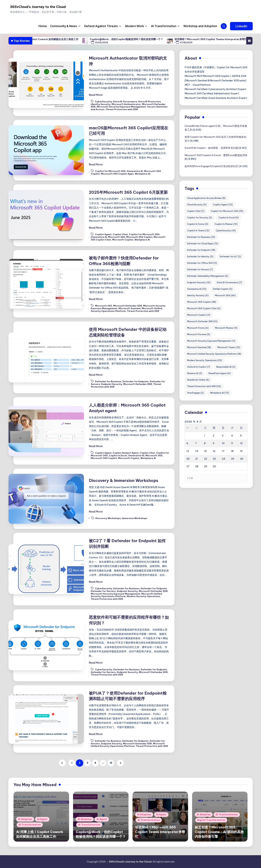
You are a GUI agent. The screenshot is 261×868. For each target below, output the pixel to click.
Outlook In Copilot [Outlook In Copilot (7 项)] (199, 367)
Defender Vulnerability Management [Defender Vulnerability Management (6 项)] (208, 276)
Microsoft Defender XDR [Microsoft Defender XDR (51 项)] (202, 321)
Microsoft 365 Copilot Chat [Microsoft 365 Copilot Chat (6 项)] (204, 308)
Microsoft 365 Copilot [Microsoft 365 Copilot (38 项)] (202, 302)
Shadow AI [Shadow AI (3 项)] (195, 373)
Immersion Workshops (135, 518)
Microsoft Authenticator (126, 104)
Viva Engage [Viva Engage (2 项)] (195, 393)
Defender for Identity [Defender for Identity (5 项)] (200, 256)
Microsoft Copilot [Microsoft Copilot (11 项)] (199, 315)
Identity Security (101, 104)
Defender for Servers (103, 591)
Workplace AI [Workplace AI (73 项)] (220, 393)
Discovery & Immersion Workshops (124, 480)
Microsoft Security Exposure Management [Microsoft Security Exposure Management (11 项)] (211, 341)
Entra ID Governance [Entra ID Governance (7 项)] (229, 282)
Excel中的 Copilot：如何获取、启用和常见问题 (211, 148)
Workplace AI (143, 174)
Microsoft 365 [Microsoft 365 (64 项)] (225, 295)
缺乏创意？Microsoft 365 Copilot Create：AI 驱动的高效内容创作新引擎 (219, 832)
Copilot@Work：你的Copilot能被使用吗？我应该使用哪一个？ (139, 39)
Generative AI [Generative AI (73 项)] (197, 289)
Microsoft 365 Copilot (139, 237)
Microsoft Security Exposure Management (121, 107)
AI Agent (42, 819)
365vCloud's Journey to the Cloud (38, 7)
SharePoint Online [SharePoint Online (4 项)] (198, 380)
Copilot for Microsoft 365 (110, 171)
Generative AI (135, 171)
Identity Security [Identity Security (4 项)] (198, 295)
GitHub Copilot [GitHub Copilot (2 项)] (223, 289)
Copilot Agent (103, 234)
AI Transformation (30, 825)
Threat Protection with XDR (122, 109)
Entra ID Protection (150, 102)
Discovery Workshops (108, 518)
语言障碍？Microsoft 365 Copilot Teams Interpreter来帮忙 (224, 39)
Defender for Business (108, 382)
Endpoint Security (112, 384)
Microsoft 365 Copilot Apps (117, 174)
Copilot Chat (120, 234)
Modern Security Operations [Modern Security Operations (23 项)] (204, 360)
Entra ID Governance (125, 102)
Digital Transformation (211, 820)
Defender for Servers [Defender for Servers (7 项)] (200, 269)
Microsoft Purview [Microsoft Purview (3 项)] (199, 334)
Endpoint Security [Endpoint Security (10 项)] (199, 282)
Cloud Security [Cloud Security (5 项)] (197, 205)
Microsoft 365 (117, 237)
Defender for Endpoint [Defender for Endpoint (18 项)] (201, 250)
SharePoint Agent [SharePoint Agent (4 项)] (220, 373)
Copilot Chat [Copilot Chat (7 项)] (196, 211)
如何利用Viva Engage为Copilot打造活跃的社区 (211, 166)
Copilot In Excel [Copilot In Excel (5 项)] (229, 217)
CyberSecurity (103, 102)
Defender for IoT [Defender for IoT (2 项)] (230, 256)
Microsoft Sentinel (130, 308)
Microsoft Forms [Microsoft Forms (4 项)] (198, 328)
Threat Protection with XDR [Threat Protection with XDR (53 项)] (204, 386)
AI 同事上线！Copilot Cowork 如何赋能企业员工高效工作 (58, 39)
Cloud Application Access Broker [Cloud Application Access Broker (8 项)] (206, 198)
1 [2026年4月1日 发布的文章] (205, 436)
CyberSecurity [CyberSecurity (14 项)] (226, 230)
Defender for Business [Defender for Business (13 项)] (201, 237)
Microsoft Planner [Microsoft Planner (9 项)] (226, 328)
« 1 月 (190, 478)
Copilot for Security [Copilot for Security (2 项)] (200, 217)
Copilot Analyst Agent (126, 453)
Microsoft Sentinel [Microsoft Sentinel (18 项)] (199, 347)
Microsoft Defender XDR (128, 306)
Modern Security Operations (143, 596)
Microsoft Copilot (123, 240)
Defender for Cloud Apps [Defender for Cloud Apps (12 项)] (203, 243)
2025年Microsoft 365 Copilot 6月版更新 (128, 192)
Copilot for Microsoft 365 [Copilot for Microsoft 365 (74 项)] (227, 211)
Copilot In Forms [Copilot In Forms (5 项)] (198, 224)
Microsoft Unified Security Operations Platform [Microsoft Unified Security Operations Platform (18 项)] (214, 354)
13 (111, 763)
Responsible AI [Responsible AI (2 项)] (226, 367)
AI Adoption (25, 819)
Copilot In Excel (118, 455)
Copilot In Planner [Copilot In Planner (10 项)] (226, 224)
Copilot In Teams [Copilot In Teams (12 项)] (198, 230)
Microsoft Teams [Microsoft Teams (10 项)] (229, 347)
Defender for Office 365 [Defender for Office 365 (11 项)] (202, 263)
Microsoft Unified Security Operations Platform (128, 745)
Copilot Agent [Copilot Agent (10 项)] (223, 205)
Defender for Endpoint (136, 382)
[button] (241, 26)
